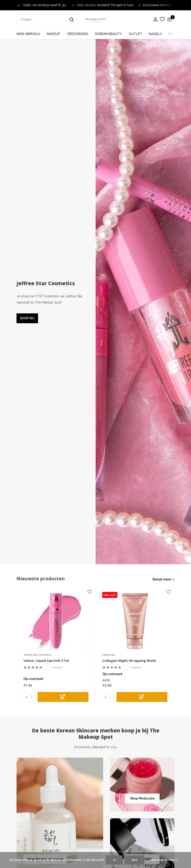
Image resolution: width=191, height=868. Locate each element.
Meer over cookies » (164, 860)
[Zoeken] (47, 20)
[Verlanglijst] (162, 19)
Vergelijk (54, 667)
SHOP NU (27, 318)
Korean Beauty (108, 34)
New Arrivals (28, 34)
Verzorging (78, 34)
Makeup (53, 34)
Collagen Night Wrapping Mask (129, 661)
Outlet (135, 34)
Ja (114, 860)
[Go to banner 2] (142, 784)
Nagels (155, 34)
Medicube (109, 655)
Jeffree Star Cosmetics (37, 655)
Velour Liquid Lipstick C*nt (46, 661)
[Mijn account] (155, 19)
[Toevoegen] (63, 697)
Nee (134, 860)
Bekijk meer (162, 579)
